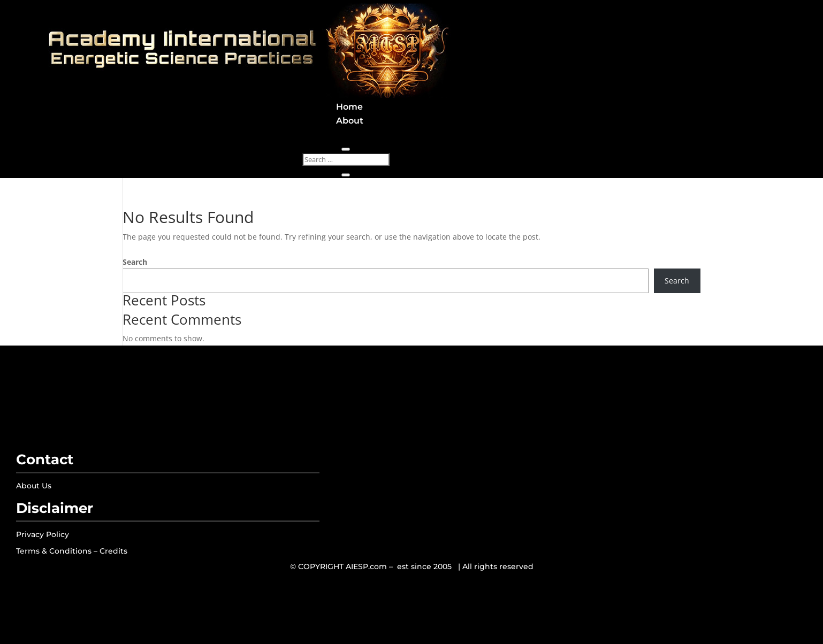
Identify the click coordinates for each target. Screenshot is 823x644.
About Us (34, 486)
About (350, 121)
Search (135, 262)
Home (349, 107)
